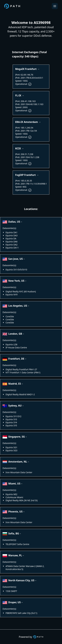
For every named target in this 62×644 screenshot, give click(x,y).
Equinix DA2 (12, 245)
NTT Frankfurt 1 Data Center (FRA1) (23, 372)
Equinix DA (11, 238)
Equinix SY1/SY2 (13, 416)
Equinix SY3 (11, 419)
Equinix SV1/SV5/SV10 (16, 270)
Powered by (31, 637)
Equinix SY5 (11, 425)
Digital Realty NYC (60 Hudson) (21, 291)
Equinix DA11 (12, 248)
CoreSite (10, 316)
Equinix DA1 (12, 232)
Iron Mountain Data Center (19, 472)
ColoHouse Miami (14, 497)
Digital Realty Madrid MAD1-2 (20, 394)
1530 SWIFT (11, 591)
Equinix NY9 (12, 295)
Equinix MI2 (11, 494)
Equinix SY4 (11, 422)
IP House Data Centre (16, 348)
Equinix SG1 (11, 447)
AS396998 (42, 22)
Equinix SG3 (11, 450)
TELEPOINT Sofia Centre (17, 544)
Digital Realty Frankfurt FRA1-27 (21, 369)
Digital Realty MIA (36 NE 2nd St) (22, 500)
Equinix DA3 (12, 235)
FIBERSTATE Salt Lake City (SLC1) (21, 613)
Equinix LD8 (11, 344)
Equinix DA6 (12, 242)
